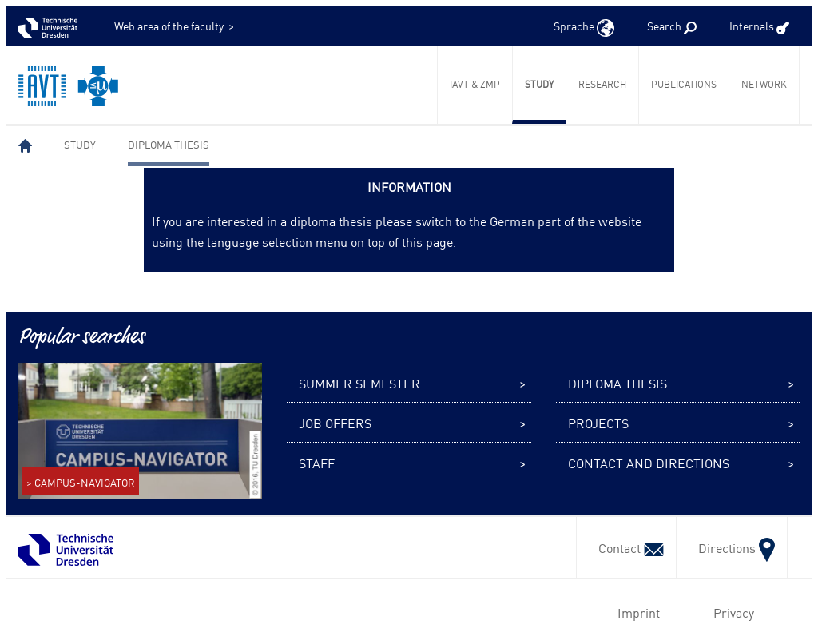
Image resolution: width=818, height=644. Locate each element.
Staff (317, 463)
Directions (732, 547)
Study (539, 84)
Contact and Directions (649, 463)
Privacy (731, 612)
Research (602, 84)
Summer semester (359, 383)
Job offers (335, 423)
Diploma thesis (169, 144)
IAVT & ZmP (475, 84)
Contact (626, 547)
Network (764, 84)
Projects (598, 423)
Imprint (635, 612)
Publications (684, 84)
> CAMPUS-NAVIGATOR (81, 482)
